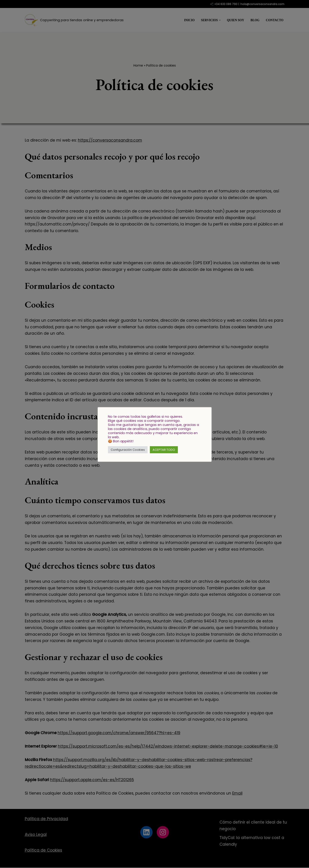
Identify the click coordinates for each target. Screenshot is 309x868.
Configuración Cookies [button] (128, 450)
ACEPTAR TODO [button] (164, 450)
